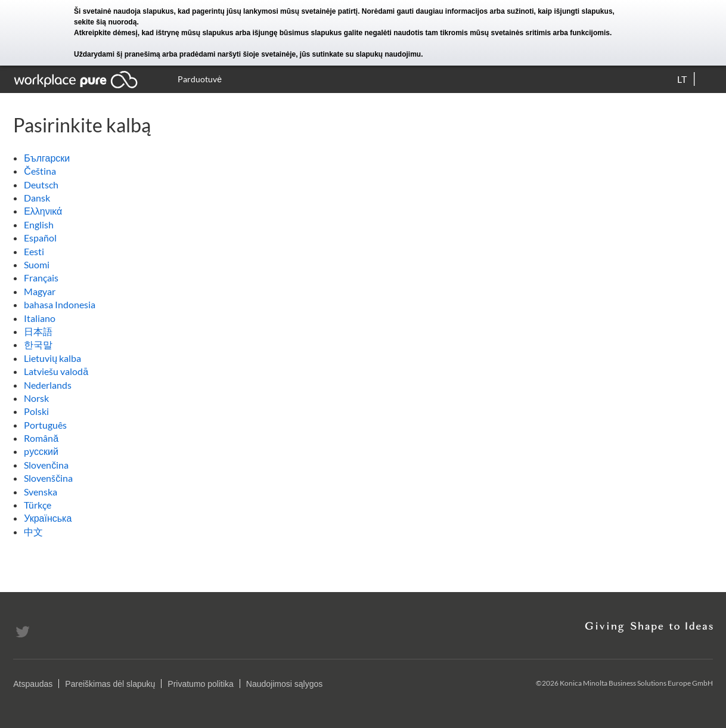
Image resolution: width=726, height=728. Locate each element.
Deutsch (41, 185)
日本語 (38, 331)
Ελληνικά (43, 211)
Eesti (34, 251)
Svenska (41, 492)
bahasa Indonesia (60, 304)
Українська (48, 518)
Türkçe (38, 505)
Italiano (40, 318)
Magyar (40, 291)
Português (45, 425)
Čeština (40, 171)
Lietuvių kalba (52, 358)
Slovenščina (48, 478)
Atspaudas (33, 684)
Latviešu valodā (56, 371)
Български (47, 158)
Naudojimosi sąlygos (284, 684)
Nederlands (48, 385)
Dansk (37, 198)
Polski (36, 411)
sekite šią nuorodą (105, 22)
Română (41, 438)
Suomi (37, 264)
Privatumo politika (201, 684)
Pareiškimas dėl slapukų (110, 684)
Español (40, 238)
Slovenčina (46, 465)
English (39, 224)
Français (41, 278)
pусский (41, 451)
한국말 (38, 344)
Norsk (36, 398)
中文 (33, 532)
